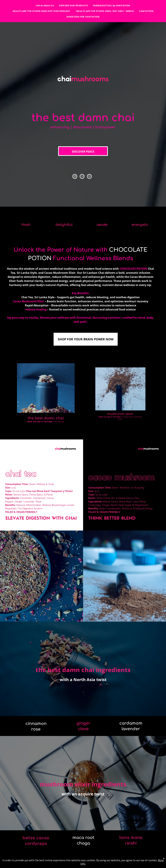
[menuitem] (45, 5)
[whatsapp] (89, 177)
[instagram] (75, 177)
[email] (82, 177)
